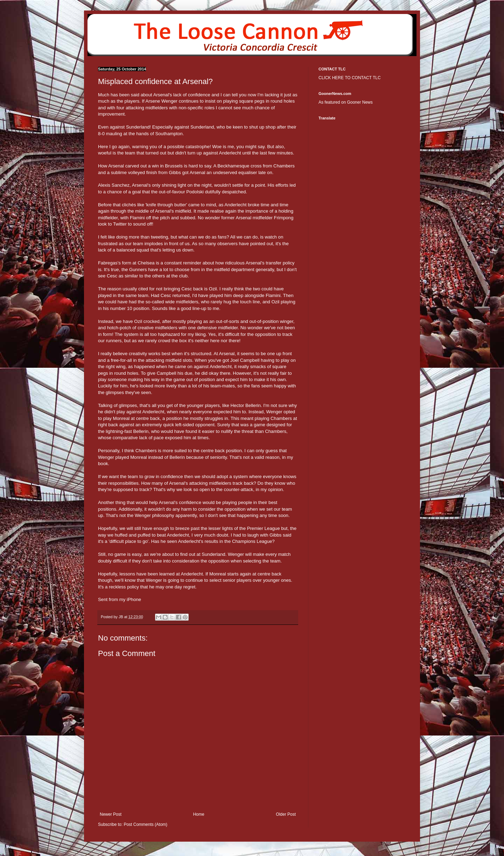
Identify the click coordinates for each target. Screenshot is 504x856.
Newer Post (111, 814)
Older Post (286, 814)
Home (199, 814)
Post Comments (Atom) (145, 824)
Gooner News (360, 102)
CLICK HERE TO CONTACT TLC (350, 78)
